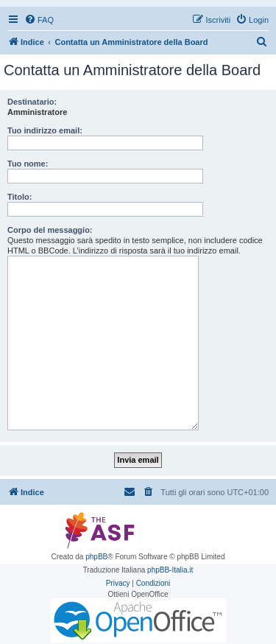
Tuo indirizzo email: (45, 130)
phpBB (96, 557)
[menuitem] (39, 20)
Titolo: (20, 197)
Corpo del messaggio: (50, 230)
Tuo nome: (28, 164)
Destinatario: (32, 102)
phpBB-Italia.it (170, 570)
